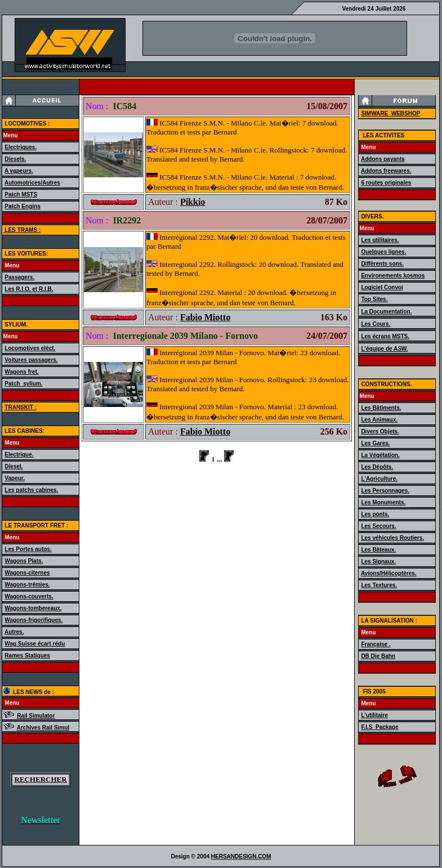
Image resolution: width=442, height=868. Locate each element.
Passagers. (19, 277)
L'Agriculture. (379, 479)
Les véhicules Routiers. (392, 538)
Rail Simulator (36, 716)
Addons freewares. (386, 171)
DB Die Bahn (378, 656)
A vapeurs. (19, 171)
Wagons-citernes (27, 573)
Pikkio (193, 202)
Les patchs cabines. (31, 490)
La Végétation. (380, 455)
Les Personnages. (385, 491)
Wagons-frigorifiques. (34, 620)
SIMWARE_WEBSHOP (390, 113)
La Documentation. (386, 312)
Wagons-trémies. (27, 585)
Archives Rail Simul (43, 728)
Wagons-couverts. (29, 596)
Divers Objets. (380, 431)
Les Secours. (378, 526)
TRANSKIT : (21, 407)
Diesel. (14, 466)
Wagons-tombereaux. (33, 608)
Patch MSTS (21, 194)
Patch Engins (22, 206)
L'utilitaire (374, 715)
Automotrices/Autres (32, 183)
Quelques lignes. (383, 252)
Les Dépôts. (377, 467)
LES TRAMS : (22, 230)
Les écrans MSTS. (385, 336)
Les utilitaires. (380, 240)
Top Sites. (374, 299)
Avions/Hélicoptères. (389, 573)
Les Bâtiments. (381, 408)
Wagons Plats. (24, 561)
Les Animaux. (379, 420)
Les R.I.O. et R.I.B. (29, 289)
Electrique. (19, 455)
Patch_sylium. (23, 384)
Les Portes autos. (28, 549)
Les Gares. (375, 443)
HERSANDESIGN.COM (241, 856)
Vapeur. (15, 478)
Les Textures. (379, 585)
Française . (376, 644)
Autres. (14, 632)
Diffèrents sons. (382, 264)
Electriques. (21, 147)
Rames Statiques (27, 656)
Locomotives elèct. (30, 348)
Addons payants (383, 159)
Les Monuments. (383, 502)
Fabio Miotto (205, 317)
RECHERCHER (40, 779)
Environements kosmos (393, 276)
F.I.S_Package (380, 727)
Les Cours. (376, 324)
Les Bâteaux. (378, 550)
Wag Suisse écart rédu (35, 644)
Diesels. (15, 159)
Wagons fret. (21, 372)
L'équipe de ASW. (384, 349)
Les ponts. (375, 514)
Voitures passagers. (31, 360)
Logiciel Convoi (382, 287)
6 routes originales (386, 183)
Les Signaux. (378, 561)
